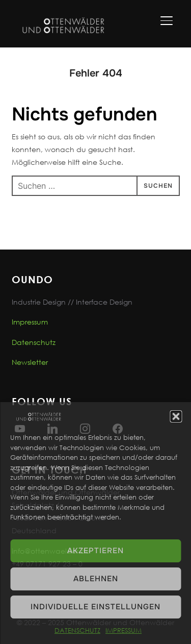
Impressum (30, 322)
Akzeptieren (95, 551)
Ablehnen (96, 579)
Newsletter (30, 362)
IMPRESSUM (124, 630)
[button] (176, 416)
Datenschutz (34, 342)
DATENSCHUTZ (77, 630)
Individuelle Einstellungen (95, 607)
